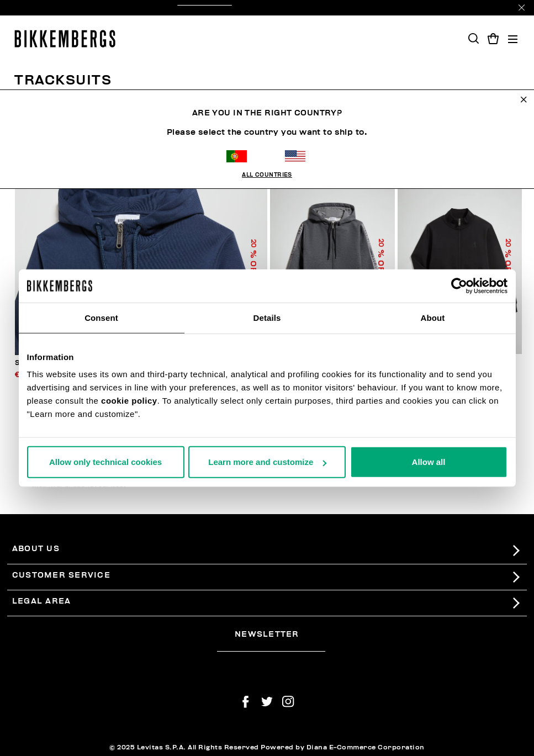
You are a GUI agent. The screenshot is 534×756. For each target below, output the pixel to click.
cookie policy (129, 401)
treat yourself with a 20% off (267, 8)
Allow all (429, 462)
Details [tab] (267, 317)
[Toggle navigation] (513, 39)
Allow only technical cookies (105, 462)
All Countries (267, 147)
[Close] (522, 7)
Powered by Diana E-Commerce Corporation (343, 747)
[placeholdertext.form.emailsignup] (271, 648)
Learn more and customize (267, 462)
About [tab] (433, 317)
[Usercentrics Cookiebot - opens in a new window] (459, 286)
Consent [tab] (101, 317)
